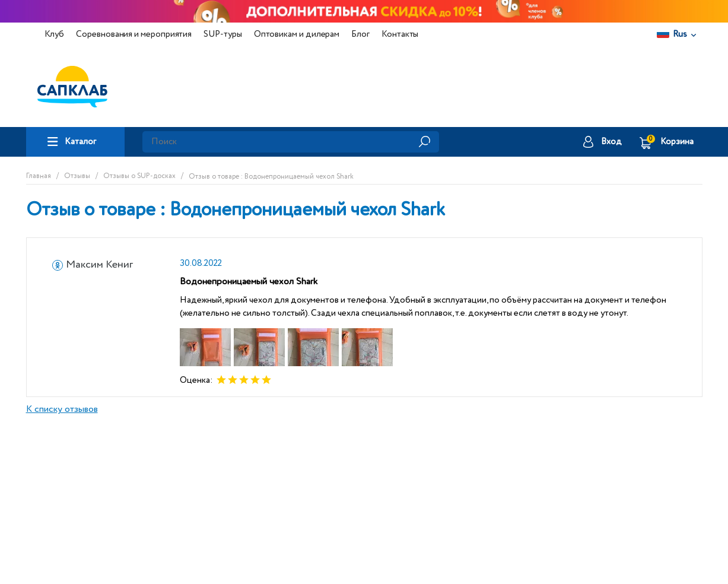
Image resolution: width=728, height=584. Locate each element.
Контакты (400, 34)
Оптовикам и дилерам (297, 34)
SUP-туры (222, 34)
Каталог (80, 142)
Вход (611, 142)
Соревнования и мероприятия (134, 34)
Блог (360, 34)
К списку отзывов (62, 410)
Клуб (55, 34)
